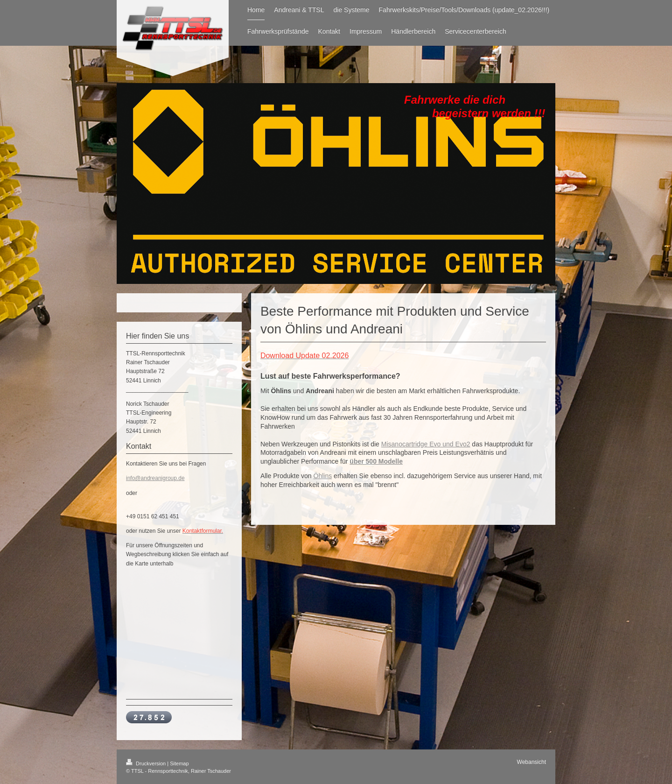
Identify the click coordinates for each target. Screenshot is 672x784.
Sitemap (179, 763)
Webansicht (532, 762)
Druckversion (147, 763)
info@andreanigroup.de (155, 478)
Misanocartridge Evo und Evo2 (426, 444)
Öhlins (323, 476)
